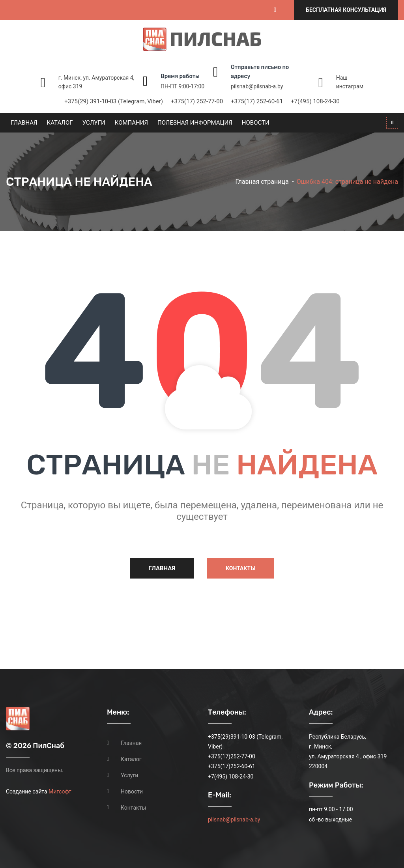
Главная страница (262, 182)
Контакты (240, 568)
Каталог (60, 123)
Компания (131, 123)
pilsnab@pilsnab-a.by (257, 86)
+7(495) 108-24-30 (315, 101)
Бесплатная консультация (346, 10)
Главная (24, 123)
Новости (256, 123)
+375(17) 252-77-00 (197, 101)
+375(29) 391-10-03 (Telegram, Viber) (114, 101)
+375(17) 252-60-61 (257, 101)
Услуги (94, 123)
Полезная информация (195, 123)
